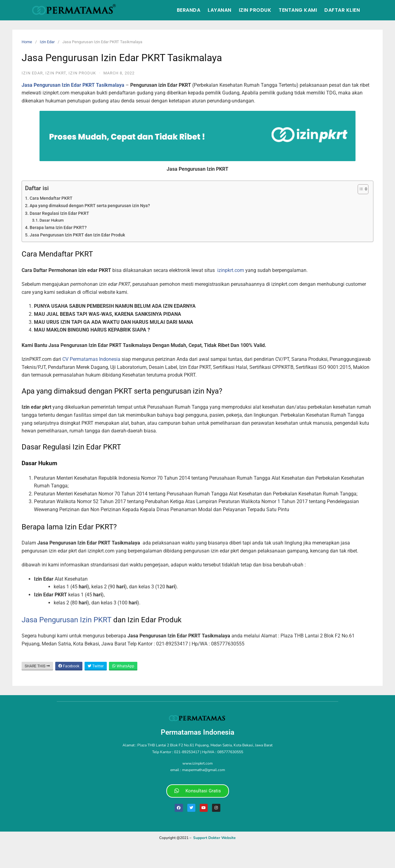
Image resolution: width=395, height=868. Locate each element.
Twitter (96, 666)
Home (27, 42)
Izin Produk (255, 10)
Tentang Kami (298, 10)
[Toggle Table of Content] (360, 189)
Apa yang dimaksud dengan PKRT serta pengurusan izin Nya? (90, 206)
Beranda (189, 10)
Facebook (69, 666)
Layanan (220, 10)
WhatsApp (123, 666)
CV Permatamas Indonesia (91, 359)
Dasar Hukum (52, 220)
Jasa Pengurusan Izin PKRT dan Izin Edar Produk (77, 235)
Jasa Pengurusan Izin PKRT (67, 620)
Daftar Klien (342, 10)
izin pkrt (56, 73)
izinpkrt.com (231, 270)
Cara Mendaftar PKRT (51, 198)
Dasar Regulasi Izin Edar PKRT (59, 213)
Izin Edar (47, 42)
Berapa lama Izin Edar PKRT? (58, 228)
